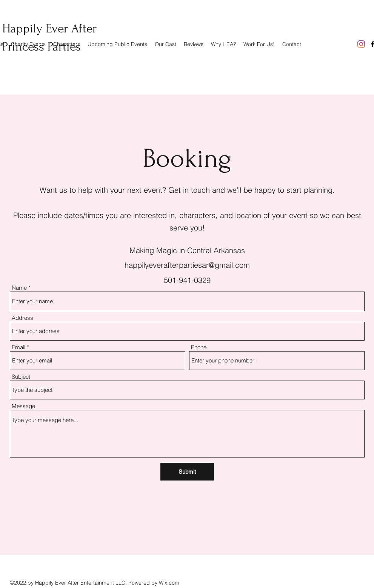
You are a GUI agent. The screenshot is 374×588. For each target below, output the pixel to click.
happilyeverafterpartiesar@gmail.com (187, 265)
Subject (21, 377)
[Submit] (187, 472)
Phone (199, 347)
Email (18, 347)
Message (23, 406)
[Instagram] (361, 44)
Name (19, 288)
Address (22, 318)
